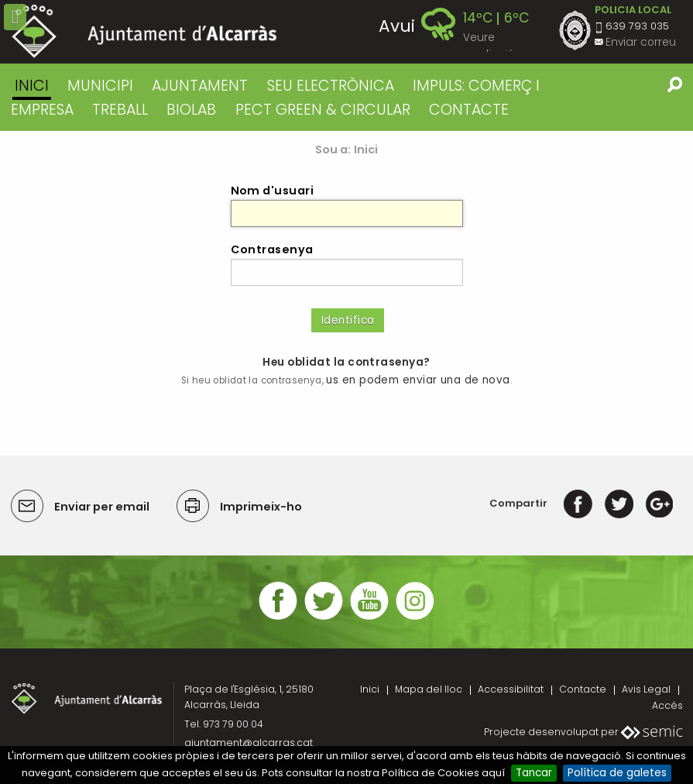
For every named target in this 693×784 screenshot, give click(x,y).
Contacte (583, 689)
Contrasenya (272, 249)
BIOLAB (191, 110)
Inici (32, 86)
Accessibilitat (511, 689)
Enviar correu (641, 42)
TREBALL (120, 110)
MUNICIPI (100, 86)
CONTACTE (469, 110)
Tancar (534, 773)
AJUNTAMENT (200, 86)
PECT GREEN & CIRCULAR (323, 110)
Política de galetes (617, 773)
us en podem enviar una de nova (418, 380)
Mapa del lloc (429, 689)
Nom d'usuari (273, 191)
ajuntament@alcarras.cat (249, 743)
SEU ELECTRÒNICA (331, 86)
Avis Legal (646, 689)
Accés (667, 705)
